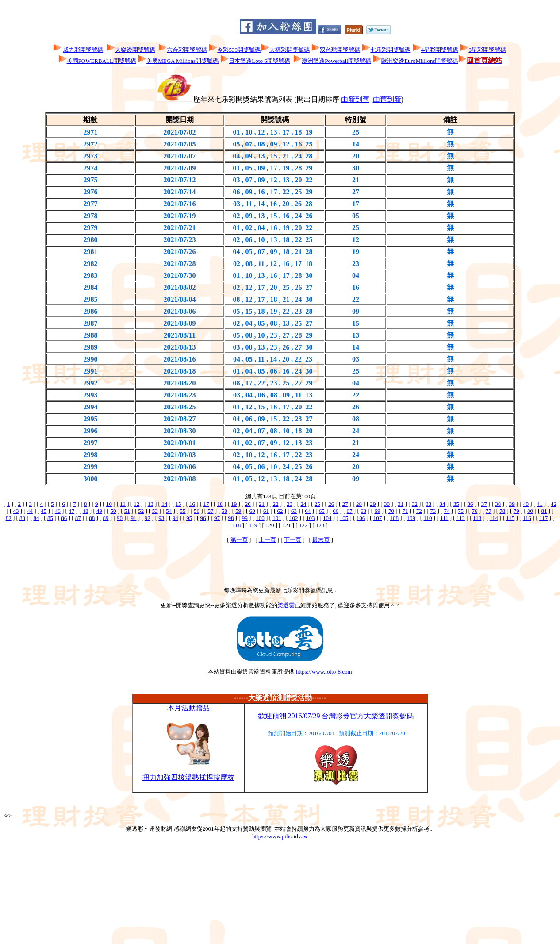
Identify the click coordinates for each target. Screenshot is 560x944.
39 (512, 504)
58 (224, 511)
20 (248, 504)
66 (336, 511)
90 (120, 518)
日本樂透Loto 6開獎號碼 (259, 61)
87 (78, 518)
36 (470, 504)
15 (178, 504)
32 (415, 504)
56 (197, 511)
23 (290, 504)
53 (155, 511)
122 (303, 525)
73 (433, 511)
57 (210, 511)
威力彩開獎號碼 (83, 50)
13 (151, 504)
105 (344, 518)
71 (405, 511)
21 (262, 504)
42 (554, 504)
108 (395, 518)
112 (461, 518)
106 (361, 518)
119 (253, 525)
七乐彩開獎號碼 (390, 50)
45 (44, 511)
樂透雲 (286, 605)
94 (175, 518)
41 (540, 504)
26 (331, 504)
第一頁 (239, 540)
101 (277, 518)
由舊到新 (387, 99)
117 (543, 518)
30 (387, 504)
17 (206, 504)
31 (401, 504)
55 (183, 511)
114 (494, 518)
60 (252, 511)
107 (378, 518)
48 (86, 511)
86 (64, 518)
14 (164, 504)
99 (245, 518)
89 (106, 518)
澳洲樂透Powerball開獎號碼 (336, 61)
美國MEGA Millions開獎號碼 (182, 61)
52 (141, 511)
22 (276, 504)
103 (311, 518)
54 (169, 511)
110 (428, 518)
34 (443, 504)
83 (22, 518)
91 (133, 518)
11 (123, 504)
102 (294, 518)
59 (238, 511)
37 (484, 504)
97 (217, 518)
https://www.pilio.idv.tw (280, 836)
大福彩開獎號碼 (290, 50)
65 (322, 511)
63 (294, 511)
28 (359, 504)
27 (345, 504)
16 (192, 504)
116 (527, 518)
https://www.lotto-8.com (324, 672)
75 (461, 511)
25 (317, 504)
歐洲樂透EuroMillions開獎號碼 (420, 61)
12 (136, 504)
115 (510, 518)
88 (92, 518)
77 (489, 511)
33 (428, 504)
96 (203, 518)
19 (234, 504)
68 (363, 511)
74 (447, 511)
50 (113, 511)
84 (36, 518)
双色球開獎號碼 (340, 50)
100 (260, 518)
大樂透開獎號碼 (135, 50)
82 (9, 518)
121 (287, 525)
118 (236, 525)
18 (220, 504)
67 (350, 511)
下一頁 (293, 540)
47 (71, 511)
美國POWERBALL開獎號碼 (102, 61)
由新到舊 (355, 99)
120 (270, 525)
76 (474, 511)
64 (308, 511)
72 (419, 511)
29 (373, 504)
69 (377, 511)
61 (266, 511)
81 (544, 511)
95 (189, 518)
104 (327, 518)
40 (526, 504)
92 (148, 518)
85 (50, 518)
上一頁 (267, 540)
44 (30, 511)
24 (303, 504)
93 (161, 518)
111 (444, 518)
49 (99, 511)
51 (127, 511)
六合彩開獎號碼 (187, 50)
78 (502, 511)
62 (280, 511)
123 (320, 525)
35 (456, 504)
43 (16, 511)
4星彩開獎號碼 (440, 50)
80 (530, 511)
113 (477, 518)
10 (109, 504)
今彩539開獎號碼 (239, 50)
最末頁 (321, 540)
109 (411, 518)
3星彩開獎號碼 (487, 50)
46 (58, 511)
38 (498, 504)
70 (391, 511)
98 (231, 518)
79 (516, 511)
